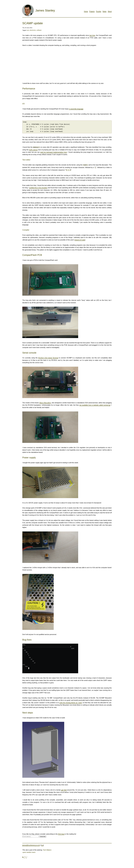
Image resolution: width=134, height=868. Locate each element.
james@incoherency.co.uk (31, 844)
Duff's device (33, 150)
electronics (33, 30)
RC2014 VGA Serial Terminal (48, 357)
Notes (105, 11)
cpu (28, 30)
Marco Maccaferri (45, 402)
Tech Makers (47, 849)
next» (34, 852)
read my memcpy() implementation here (54, 152)
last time (92, 35)
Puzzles (99, 11)
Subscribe (43, 836)
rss (42, 844)
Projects (92, 11)
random (29, 852)
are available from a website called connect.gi (95, 404)
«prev (24, 852)
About (110, 11)
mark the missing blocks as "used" (71, 702)
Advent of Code (80, 239)
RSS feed (61, 833)
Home (86, 11)
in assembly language (76, 109)
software (39, 30)
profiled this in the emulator (38, 187)
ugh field (64, 789)
